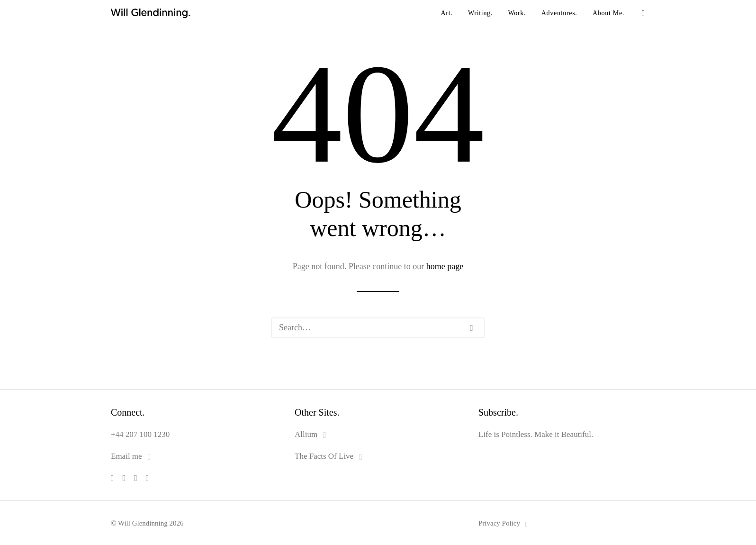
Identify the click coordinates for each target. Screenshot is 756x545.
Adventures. (559, 13)
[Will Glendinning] (116, 13)
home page (445, 266)
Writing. (480, 13)
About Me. (608, 13)
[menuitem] (446, 13)
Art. (446, 13)
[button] (641, 13)
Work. (517, 13)
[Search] (378, 328)
